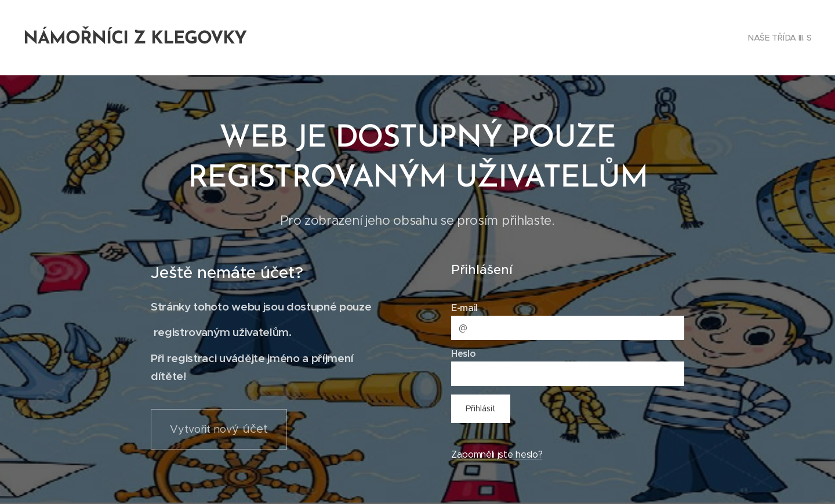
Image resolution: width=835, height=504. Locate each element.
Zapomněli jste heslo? (497, 454)
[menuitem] (778, 38)
